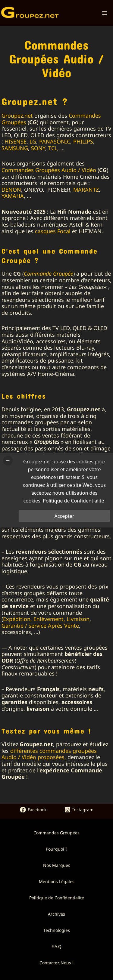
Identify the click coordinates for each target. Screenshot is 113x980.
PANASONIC (55, 141)
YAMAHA (13, 196)
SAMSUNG (15, 148)
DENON (11, 190)
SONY (38, 148)
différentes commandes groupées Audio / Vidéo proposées (49, 754)
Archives (56, 914)
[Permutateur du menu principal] (104, 13)
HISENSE (16, 141)
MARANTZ (86, 190)
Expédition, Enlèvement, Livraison (46, 619)
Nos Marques (57, 865)
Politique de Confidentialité (57, 898)
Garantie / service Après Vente (40, 626)
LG (33, 141)
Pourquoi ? (56, 849)
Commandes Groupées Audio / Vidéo (49, 170)
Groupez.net (17, 116)
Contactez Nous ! (56, 963)
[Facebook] (33, 810)
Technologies (57, 930)
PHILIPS (83, 141)
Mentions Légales (57, 881)
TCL (53, 148)
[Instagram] (79, 810)
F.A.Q (56, 946)
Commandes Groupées (56, 833)
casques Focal (53, 231)
